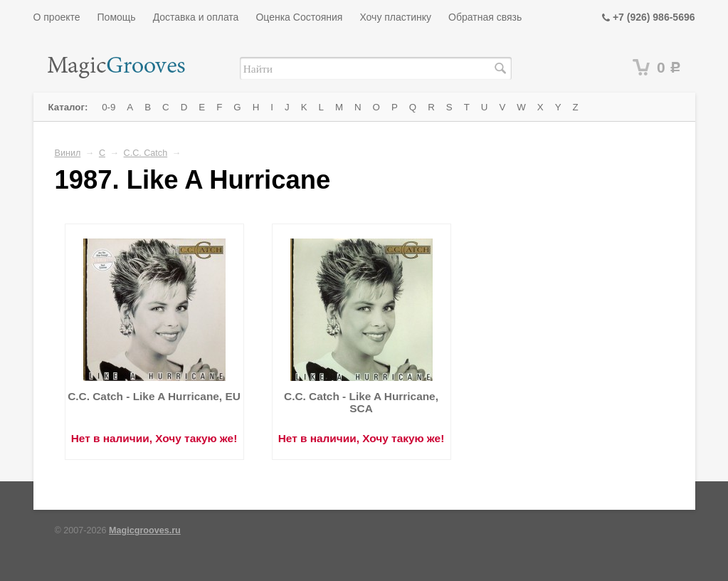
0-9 (109, 107)
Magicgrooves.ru (145, 530)
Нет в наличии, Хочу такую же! (154, 438)
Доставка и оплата (196, 17)
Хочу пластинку (395, 17)
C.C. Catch (146, 153)
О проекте (57, 17)
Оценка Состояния (299, 17)
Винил (68, 153)
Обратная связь (485, 17)
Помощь (117, 17)
